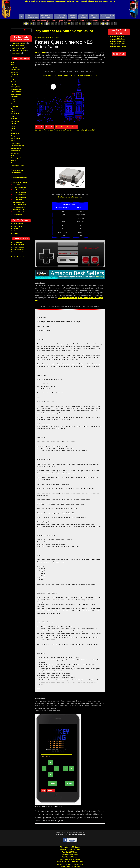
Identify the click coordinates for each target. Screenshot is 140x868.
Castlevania (15, 75)
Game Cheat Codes (18, 48)
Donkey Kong (15, 87)
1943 (13, 65)
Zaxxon (13, 163)
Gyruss (13, 109)
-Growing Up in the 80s (18, 257)
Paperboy (14, 126)
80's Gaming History (18, 46)
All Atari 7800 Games (19, 197)
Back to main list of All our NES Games (47, 37)
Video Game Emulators (19, 51)
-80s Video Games (16, 226)
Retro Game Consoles (19, 43)
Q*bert (13, 141)
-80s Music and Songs (18, 245)
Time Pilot (14, 160)
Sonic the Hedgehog (18, 146)
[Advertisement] (70, 8)
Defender (14, 82)
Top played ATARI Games (118, 41)
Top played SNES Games (117, 39)
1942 (13, 62)
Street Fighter (15, 151)
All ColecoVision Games (20, 190)
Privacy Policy (59, 835)
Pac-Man (14, 124)
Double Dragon (16, 94)
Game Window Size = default (66, 127)
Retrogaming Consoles (20, 183)
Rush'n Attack (16, 143)
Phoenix (14, 131)
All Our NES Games (19, 185)
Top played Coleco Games (118, 46)
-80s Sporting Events (17, 249)
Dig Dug (14, 84)
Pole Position (15, 133)
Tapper (13, 156)
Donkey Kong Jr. (16, 89)
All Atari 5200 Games (19, 195)
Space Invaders (16, 148)
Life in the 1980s (17, 53)
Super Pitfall (15, 153)
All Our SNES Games (19, 187)
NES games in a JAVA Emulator (70, 197)
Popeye (13, 136)
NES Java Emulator (19, 207)
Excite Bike (15, 97)
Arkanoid (14, 67)
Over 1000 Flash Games (20, 212)
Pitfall (13, 129)
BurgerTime (15, 72)
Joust (13, 111)
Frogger (14, 99)
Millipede (14, 119)
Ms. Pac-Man (15, 121)
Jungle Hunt (15, 114)
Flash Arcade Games (19, 210)
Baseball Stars (16, 70)
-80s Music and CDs (17, 224)
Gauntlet (14, 104)
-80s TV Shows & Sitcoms (19, 231)
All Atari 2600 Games (19, 192)
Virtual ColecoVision (19, 202)
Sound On (40, 127)
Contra (13, 79)
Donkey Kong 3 (16, 92)
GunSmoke (15, 106)
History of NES (17, 214)
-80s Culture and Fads (18, 247)
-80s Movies (14, 229)
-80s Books (14, 233)
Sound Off (50, 127)
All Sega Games (18, 200)
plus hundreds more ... (18, 165)
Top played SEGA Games (117, 44)
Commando (15, 77)
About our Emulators (19, 205)
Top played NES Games (117, 36)
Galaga (13, 102)
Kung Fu (14, 116)
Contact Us (82, 835)
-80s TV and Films (16, 242)
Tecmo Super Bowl (17, 158)
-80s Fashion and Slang (18, 252)
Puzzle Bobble (16, 138)
